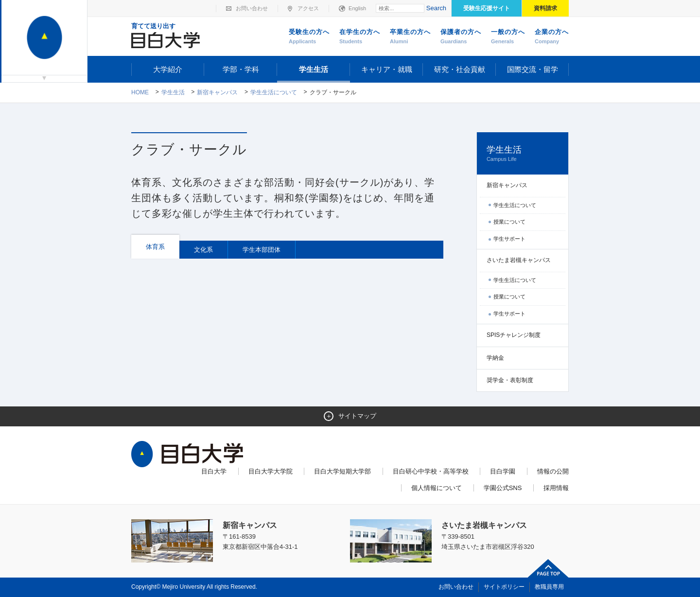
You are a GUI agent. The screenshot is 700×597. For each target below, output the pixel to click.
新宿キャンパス (217, 92)
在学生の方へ (360, 37)
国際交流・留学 (533, 69)
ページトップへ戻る (548, 568)
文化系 (203, 250)
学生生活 (314, 69)
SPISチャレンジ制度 (514, 335)
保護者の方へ (461, 37)
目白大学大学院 (271, 471)
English (357, 8)
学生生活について (274, 92)
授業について (509, 222)
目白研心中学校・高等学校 (431, 471)
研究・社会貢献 (460, 69)
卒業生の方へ (410, 37)
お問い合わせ (252, 8)
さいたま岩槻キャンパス (519, 260)
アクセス (308, 8)
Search (436, 8)
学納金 (495, 358)
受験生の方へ (309, 37)
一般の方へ (508, 37)
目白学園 (503, 471)
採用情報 (556, 488)
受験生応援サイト (487, 8)
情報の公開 (553, 471)
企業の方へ (552, 37)
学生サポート (509, 239)
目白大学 (214, 471)
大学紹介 (168, 69)
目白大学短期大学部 (342, 471)
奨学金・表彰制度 (510, 380)
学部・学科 (241, 69)
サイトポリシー (504, 587)
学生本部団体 (262, 250)
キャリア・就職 (387, 69)
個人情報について (437, 488)
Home (140, 92)
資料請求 (545, 8)
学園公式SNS (503, 488)
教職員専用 (549, 587)
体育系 (155, 247)
